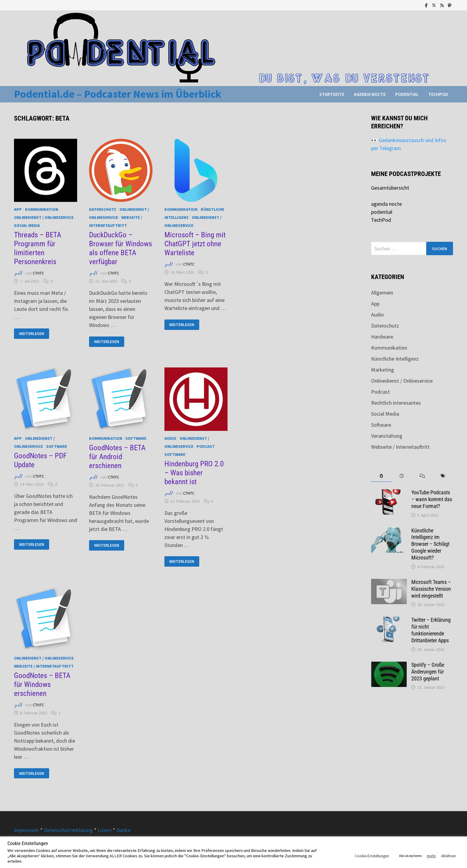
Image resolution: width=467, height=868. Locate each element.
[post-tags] (443, 476)
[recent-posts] (402, 476)
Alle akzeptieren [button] (410, 856)
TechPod (438, 94)
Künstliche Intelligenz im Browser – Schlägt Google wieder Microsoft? (430, 544)
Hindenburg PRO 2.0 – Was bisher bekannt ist (194, 473)
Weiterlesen (34, 334)
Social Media (27, 225)
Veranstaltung (387, 436)
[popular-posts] (381, 476)
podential (407, 94)
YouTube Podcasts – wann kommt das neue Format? (432, 499)
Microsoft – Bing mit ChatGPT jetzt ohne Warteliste (195, 244)
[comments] (422, 476)
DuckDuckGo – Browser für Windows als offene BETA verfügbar (120, 248)
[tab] (381, 476)
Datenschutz (103, 209)
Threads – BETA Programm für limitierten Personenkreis (38, 248)
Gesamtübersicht (390, 188)
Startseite (332, 94)
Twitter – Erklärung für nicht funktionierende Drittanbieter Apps (431, 630)
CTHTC (38, 273)
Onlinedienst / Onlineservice (44, 217)
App (18, 209)
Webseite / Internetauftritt (44, 666)
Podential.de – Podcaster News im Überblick (118, 94)
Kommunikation (42, 209)
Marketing (383, 370)
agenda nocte (370, 94)
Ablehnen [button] (449, 856)
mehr (431, 856)
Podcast (206, 446)
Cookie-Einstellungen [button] (372, 856)
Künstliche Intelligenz (395, 359)
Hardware (382, 337)
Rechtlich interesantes (396, 403)
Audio (170, 438)
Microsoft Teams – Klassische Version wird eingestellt (431, 589)
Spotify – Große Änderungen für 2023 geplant (428, 672)
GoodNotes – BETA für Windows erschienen (42, 684)
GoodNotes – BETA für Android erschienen (117, 457)
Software (57, 446)
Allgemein (382, 293)
